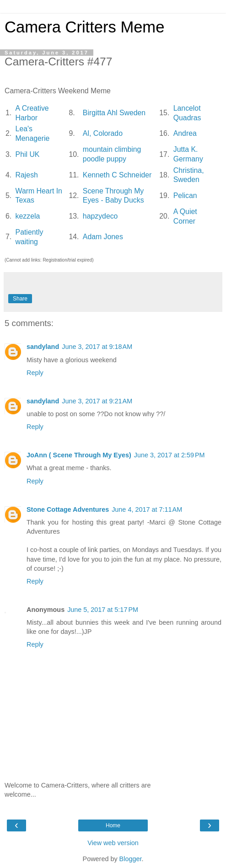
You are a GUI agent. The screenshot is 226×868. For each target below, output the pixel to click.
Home (113, 825)
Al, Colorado (103, 133)
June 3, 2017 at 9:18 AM (97, 347)
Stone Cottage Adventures (68, 509)
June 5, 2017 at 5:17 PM (103, 610)
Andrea (185, 133)
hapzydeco (100, 216)
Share (20, 299)
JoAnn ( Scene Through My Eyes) (79, 455)
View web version (113, 843)
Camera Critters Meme (84, 27)
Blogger (131, 859)
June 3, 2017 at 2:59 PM (169, 455)
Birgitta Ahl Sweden (114, 113)
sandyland (43, 347)
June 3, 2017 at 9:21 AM (97, 401)
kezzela (28, 216)
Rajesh (27, 175)
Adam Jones (103, 237)
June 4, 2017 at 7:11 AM (147, 509)
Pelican (185, 196)
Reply (35, 373)
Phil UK (28, 154)
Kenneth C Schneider (117, 175)
